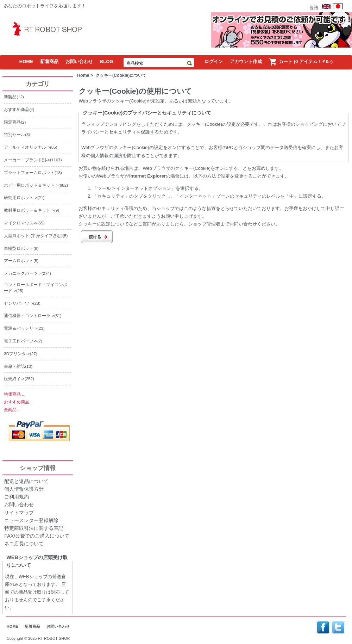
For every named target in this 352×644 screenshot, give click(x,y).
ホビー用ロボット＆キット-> (31, 185)
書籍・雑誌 (14, 366)
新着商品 (49, 61)
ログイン (214, 61)
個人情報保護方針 (24, 489)
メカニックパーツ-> (23, 273)
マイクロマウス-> (21, 223)
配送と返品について (26, 481)
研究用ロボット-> (21, 197)
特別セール (14, 134)
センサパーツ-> (18, 303)
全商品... (12, 410)
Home (83, 75)
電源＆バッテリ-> (21, 328)
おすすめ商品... (18, 402)
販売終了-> (14, 379)
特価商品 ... (15, 394)
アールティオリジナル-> (27, 147)
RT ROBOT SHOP (54, 638)
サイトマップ (19, 513)
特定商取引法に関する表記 (34, 528)
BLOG (107, 61)
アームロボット (19, 261)
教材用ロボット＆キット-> (29, 210)
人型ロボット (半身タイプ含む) (33, 236)
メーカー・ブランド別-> (27, 160)
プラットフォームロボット (29, 172)
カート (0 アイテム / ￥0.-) (301, 62)
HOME (26, 61)
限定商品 (12, 122)
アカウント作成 (246, 61)
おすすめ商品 (17, 109)
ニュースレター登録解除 (31, 520)
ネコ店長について (24, 544)
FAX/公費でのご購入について (37, 536)
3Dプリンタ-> (17, 354)
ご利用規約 (17, 497)
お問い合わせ (79, 61)
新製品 (10, 97)
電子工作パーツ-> (21, 341)
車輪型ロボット (19, 248)
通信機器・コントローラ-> (29, 315)
